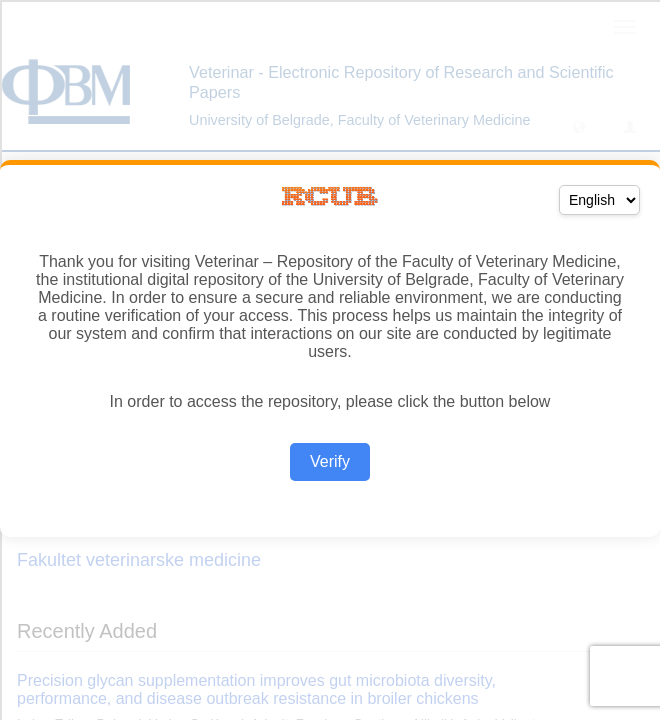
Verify (330, 461)
